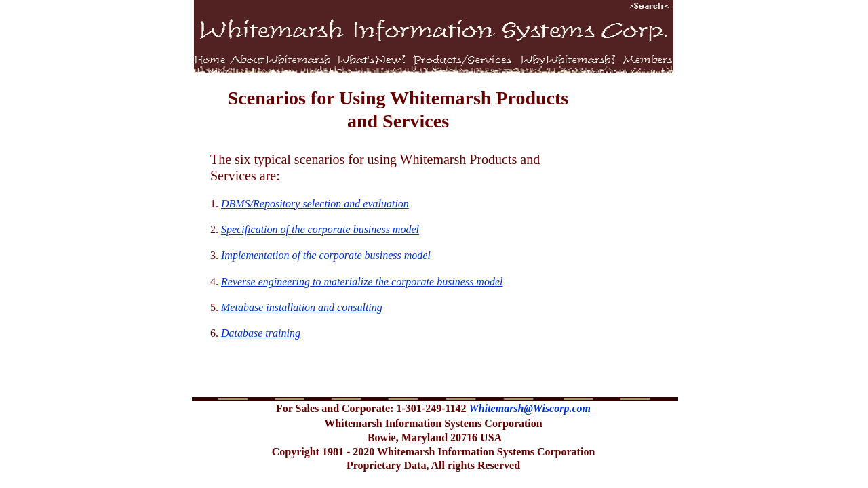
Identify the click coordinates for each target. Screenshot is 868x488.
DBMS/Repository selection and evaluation (315, 204)
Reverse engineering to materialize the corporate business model (362, 282)
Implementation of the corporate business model (326, 255)
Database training (261, 333)
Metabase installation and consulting (302, 307)
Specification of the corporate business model (320, 229)
